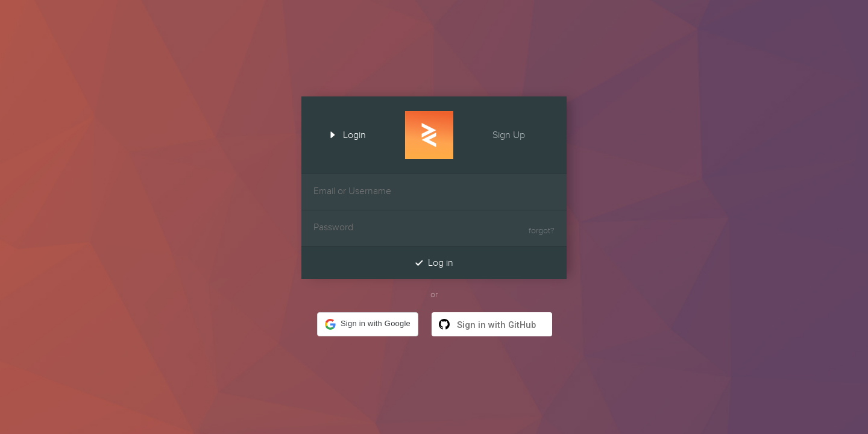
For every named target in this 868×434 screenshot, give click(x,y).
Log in (434, 263)
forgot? (542, 231)
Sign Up (520, 134)
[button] (368, 324)
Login (344, 134)
